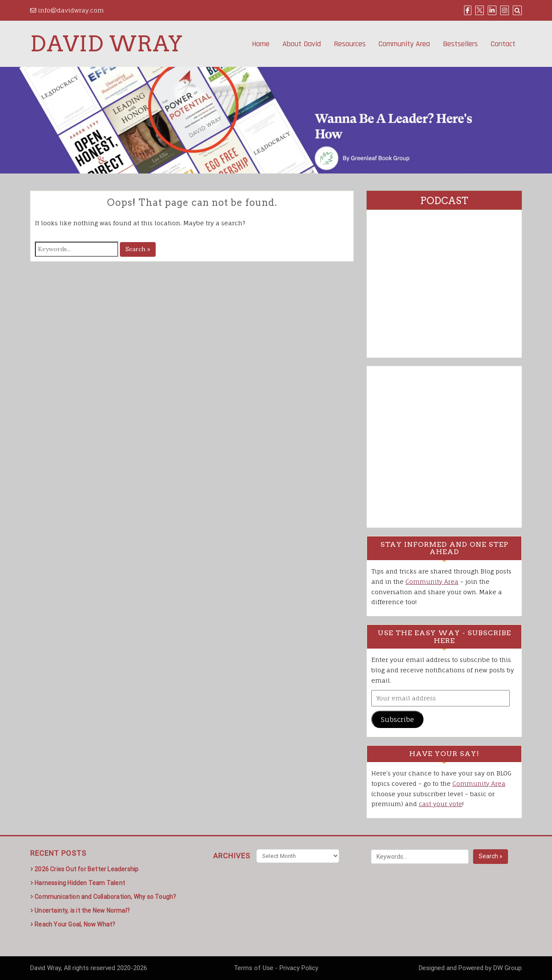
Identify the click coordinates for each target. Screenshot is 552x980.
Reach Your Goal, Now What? (75, 924)
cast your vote (441, 804)
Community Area (404, 44)
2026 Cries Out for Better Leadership (86, 869)
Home (261, 44)
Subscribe (397, 719)
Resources (350, 44)
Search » (138, 249)
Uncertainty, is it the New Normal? (82, 911)
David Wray (107, 44)
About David (302, 44)
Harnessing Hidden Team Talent (80, 883)
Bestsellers (460, 44)
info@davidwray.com (67, 10)
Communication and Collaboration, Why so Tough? (105, 897)
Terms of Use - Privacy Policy (276, 968)
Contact (503, 44)
